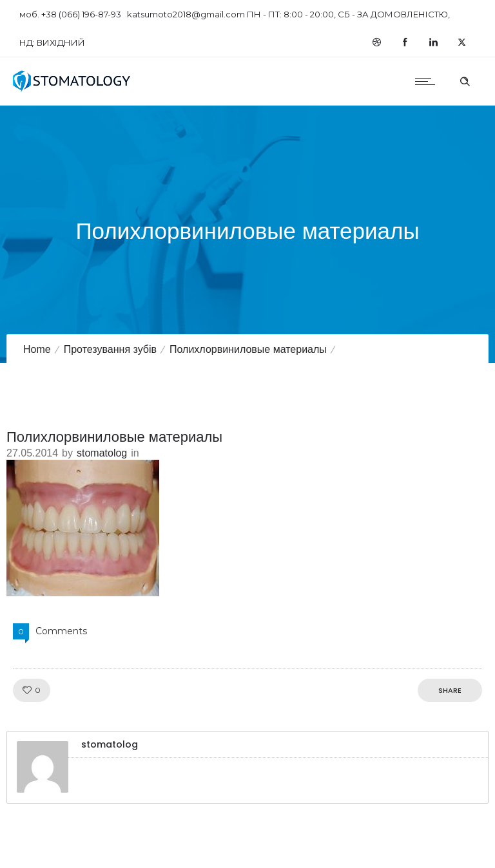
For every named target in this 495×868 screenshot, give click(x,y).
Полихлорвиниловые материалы (248, 349)
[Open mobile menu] (428, 81)
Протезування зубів (110, 349)
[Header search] (465, 80)
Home (37, 349)
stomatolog (102, 453)
